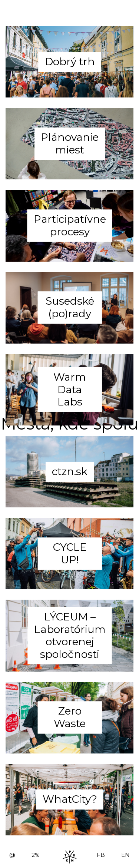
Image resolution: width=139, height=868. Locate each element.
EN (125, 855)
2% (36, 855)
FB (101, 855)
